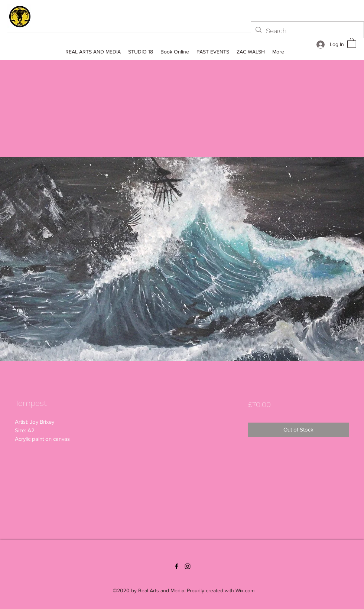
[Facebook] (176, 566)
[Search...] (307, 31)
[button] (352, 43)
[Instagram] (188, 566)
